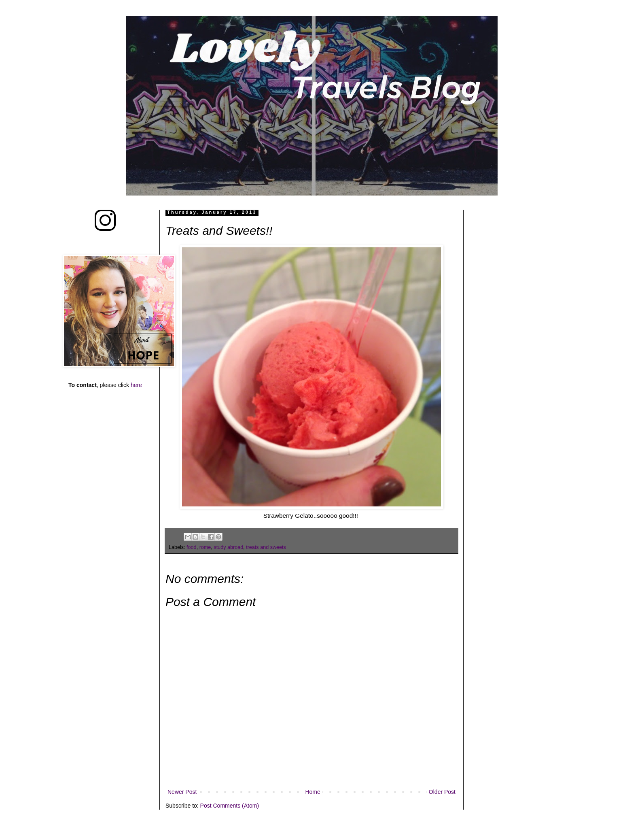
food (192, 547)
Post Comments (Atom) (230, 806)
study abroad (228, 547)
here (136, 385)
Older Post (442, 792)
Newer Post (182, 792)
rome (205, 547)
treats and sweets (266, 547)
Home (313, 792)
